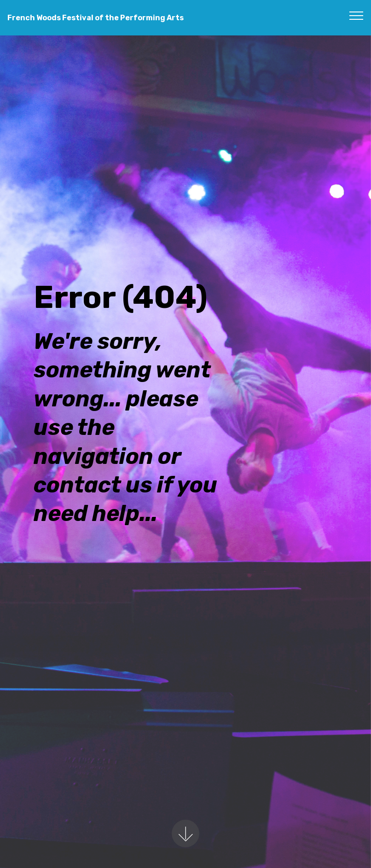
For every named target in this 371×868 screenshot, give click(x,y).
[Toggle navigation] (357, 15)
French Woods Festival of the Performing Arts (96, 18)
